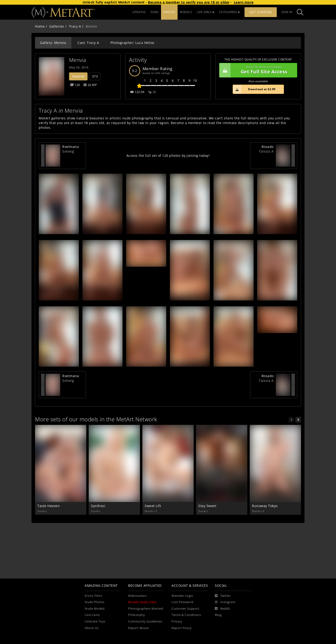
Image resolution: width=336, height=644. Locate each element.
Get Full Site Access (257, 70)
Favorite (78, 76)
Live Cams (92, 615)
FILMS (155, 12)
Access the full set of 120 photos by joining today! (168, 156)
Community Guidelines (145, 621)
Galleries (57, 26)
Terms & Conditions (186, 615)
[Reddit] (222, 609)
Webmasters (137, 596)
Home (40, 26)
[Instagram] (225, 602)
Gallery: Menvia (53, 43)
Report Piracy (182, 628)
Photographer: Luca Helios (132, 43)
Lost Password (182, 602)
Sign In (287, 12)
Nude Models (95, 609)
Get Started (261, 12)
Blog (218, 615)
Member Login (182, 596)
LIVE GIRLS (206, 12)
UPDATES (139, 12)
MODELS (186, 12)
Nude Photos (95, 602)
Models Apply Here (142, 602)
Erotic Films (93, 596)
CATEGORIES (230, 12)
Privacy (177, 621)
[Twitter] (223, 596)
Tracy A (75, 26)
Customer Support (185, 609)
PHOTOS (169, 12)
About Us (92, 628)
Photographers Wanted (146, 609)
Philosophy (136, 615)
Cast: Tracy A (88, 43)
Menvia (78, 60)
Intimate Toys (95, 621)
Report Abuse (138, 628)
